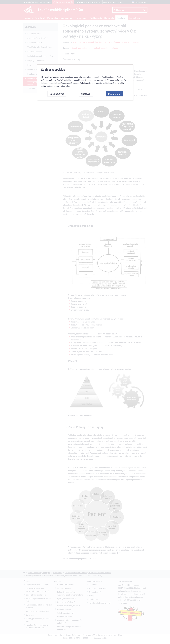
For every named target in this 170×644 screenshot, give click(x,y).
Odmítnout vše (57, 90)
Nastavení (86, 90)
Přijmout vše (114, 90)
